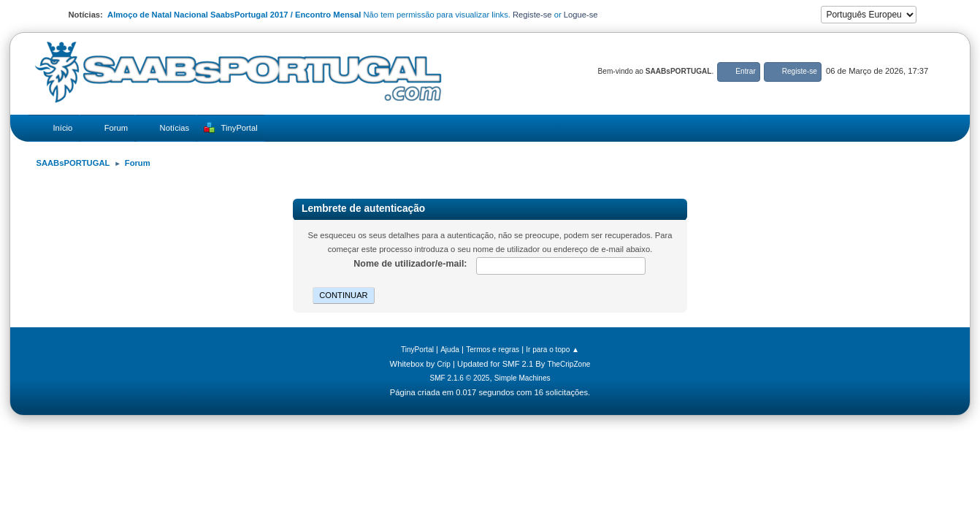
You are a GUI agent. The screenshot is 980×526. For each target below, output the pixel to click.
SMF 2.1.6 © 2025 (459, 378)
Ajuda (450, 350)
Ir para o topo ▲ (552, 350)
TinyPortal (417, 350)
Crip (444, 364)
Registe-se (532, 15)
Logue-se (581, 15)
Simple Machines (522, 378)
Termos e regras (493, 350)
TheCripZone (569, 364)
